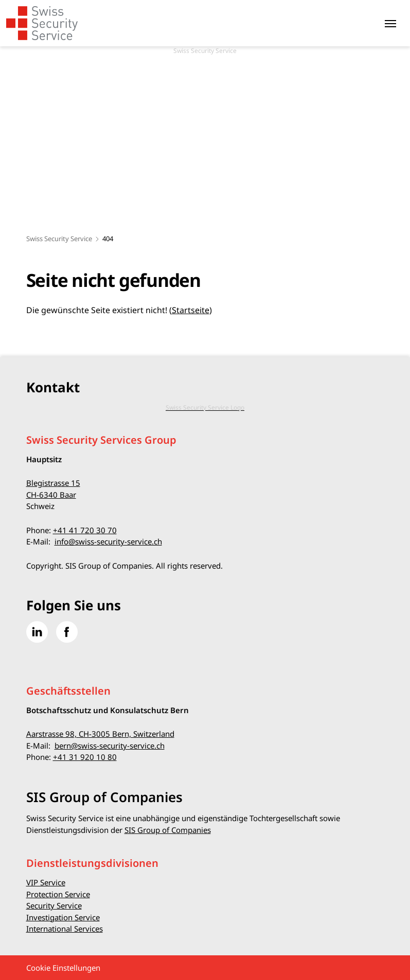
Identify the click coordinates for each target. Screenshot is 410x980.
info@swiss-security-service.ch (108, 541)
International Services (65, 929)
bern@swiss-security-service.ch (110, 746)
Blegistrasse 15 (53, 483)
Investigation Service (63, 917)
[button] (379, 915)
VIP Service (46, 882)
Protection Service (58, 894)
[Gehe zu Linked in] (37, 632)
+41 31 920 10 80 (85, 757)
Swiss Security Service (59, 239)
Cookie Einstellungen (63, 968)
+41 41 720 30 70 (85, 530)
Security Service (54, 905)
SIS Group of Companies (168, 830)
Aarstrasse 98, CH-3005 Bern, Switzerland (100, 734)
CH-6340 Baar (51, 495)
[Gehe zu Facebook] (67, 632)
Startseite (191, 310)
